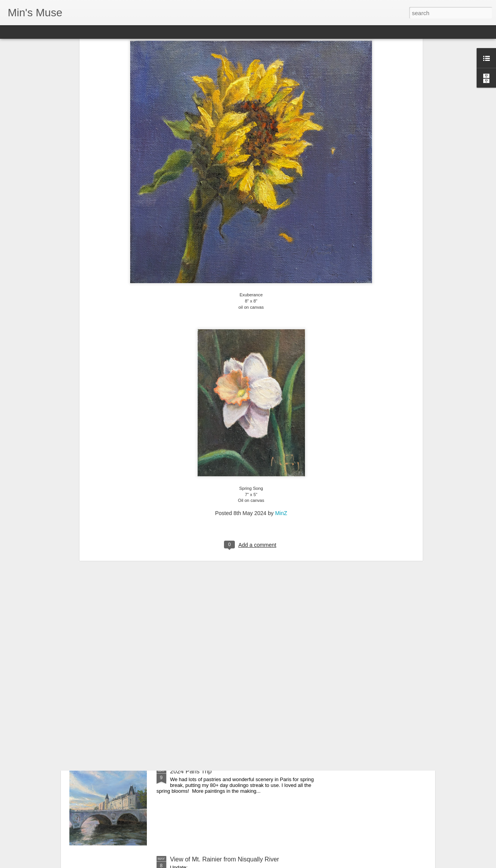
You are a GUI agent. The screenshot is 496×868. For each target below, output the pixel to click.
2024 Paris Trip (191, 771)
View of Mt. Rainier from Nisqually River (225, 859)
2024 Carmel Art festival (203, 683)
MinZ (281, 430)
